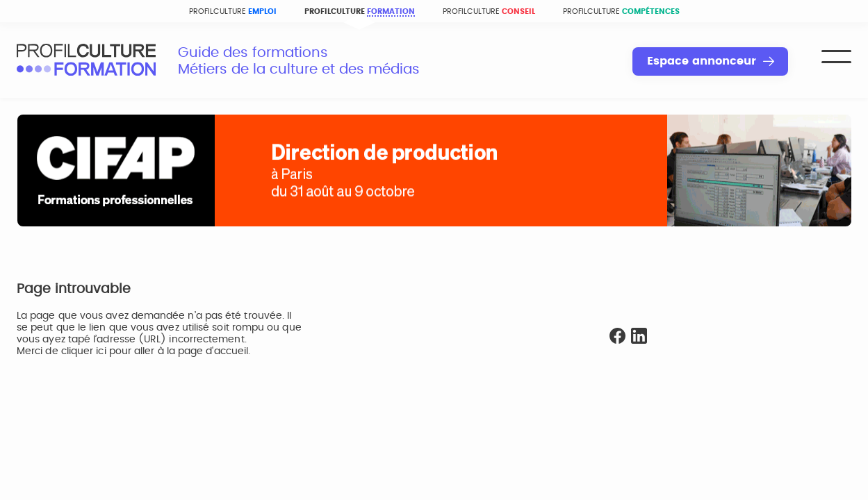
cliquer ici (84, 351)
